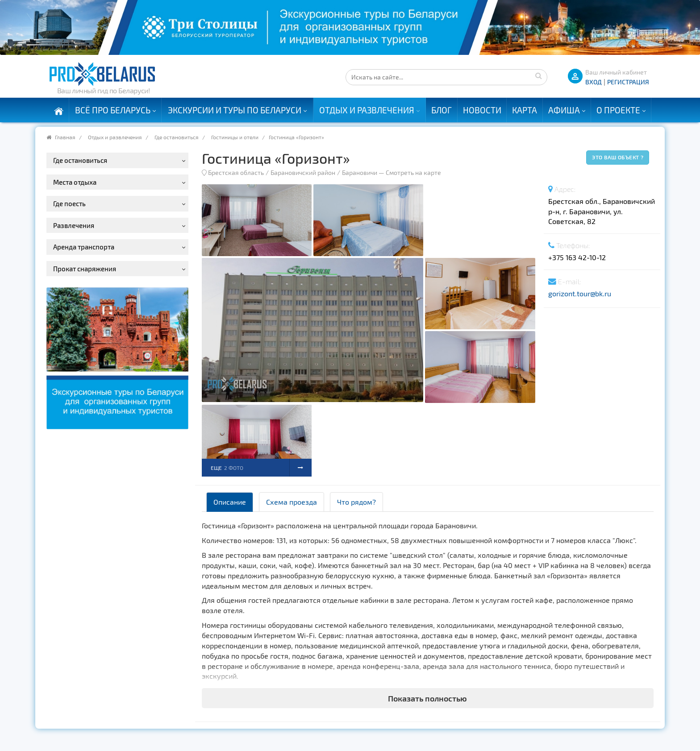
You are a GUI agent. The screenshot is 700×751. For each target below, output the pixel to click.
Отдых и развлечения (367, 110)
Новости (482, 110)
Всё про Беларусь (113, 110)
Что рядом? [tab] (356, 502)
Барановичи (360, 172)
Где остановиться (177, 137)
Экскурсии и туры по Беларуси (235, 110)
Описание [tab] (230, 502)
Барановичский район (303, 172)
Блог (442, 110)
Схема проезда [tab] (292, 502)
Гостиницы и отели (235, 137)
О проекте (618, 110)
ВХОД (594, 82)
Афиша (564, 110)
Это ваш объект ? (618, 157)
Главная (65, 137)
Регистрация (628, 82)
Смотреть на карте (413, 172)
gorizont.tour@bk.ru (580, 293)
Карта (525, 110)
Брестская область (236, 172)
